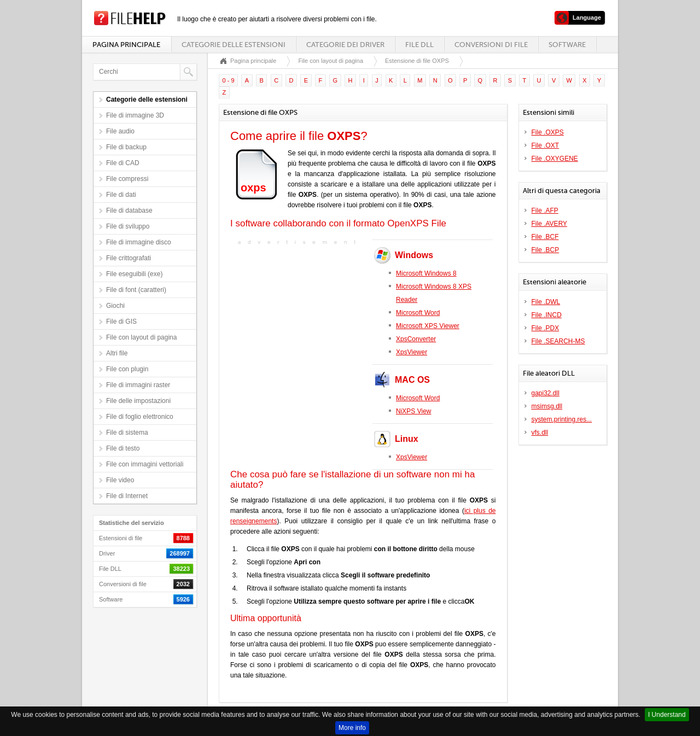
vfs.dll (540, 433)
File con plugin (127, 369)
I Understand (667, 715)
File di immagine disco (139, 242)
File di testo (123, 448)
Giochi (115, 306)
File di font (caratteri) (136, 290)
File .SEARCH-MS (558, 341)
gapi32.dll (546, 393)
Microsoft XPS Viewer (428, 326)
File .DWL (546, 302)
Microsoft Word (418, 313)
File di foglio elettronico (140, 417)
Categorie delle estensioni (234, 45)
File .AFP (545, 211)
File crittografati (129, 258)
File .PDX (546, 328)
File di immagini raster (138, 385)
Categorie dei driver (345, 45)
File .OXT (546, 145)
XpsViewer (412, 352)
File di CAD (123, 163)
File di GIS (121, 322)
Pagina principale (126, 45)
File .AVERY (550, 224)
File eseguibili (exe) (134, 274)
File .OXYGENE (555, 159)
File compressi (127, 179)
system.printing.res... (562, 419)
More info (352, 728)
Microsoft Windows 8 (426, 273)
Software (567, 45)
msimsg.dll (547, 406)
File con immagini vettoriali (145, 464)
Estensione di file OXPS (417, 61)
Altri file (117, 353)
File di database (129, 211)
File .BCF (545, 237)
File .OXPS (548, 132)
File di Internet (127, 496)
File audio (120, 131)
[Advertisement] (299, 316)
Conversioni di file (491, 45)
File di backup (126, 147)
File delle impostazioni (138, 401)
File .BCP (546, 250)
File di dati (121, 195)
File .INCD (547, 315)
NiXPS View (413, 411)
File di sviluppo (128, 226)
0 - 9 (229, 80)
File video (120, 480)
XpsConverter (416, 339)
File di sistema (127, 433)
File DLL (419, 45)
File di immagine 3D (135, 115)
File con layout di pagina (141, 337)
